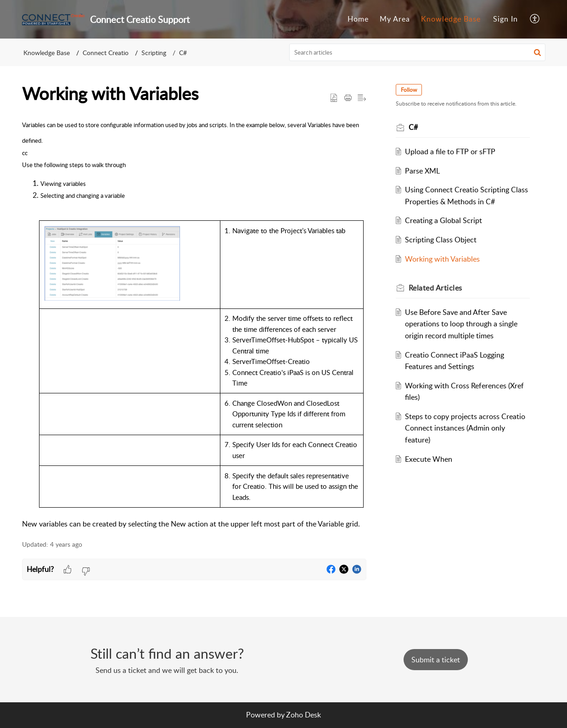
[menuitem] (358, 19)
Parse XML (422, 171)
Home (358, 19)
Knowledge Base (451, 19)
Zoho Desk (303, 715)
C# (183, 53)
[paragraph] (194, 323)
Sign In (505, 19)
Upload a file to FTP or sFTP (450, 151)
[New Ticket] (436, 660)
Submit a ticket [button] (436, 660)
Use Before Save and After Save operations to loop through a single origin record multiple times (461, 324)
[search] (417, 52)
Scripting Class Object (441, 240)
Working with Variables (442, 259)
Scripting (154, 53)
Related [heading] (435, 288)
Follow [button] (409, 90)
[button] (535, 19)
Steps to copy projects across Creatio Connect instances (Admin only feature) (465, 428)
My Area (395, 19)
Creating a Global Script (443, 220)
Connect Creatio (106, 53)
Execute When (429, 459)
